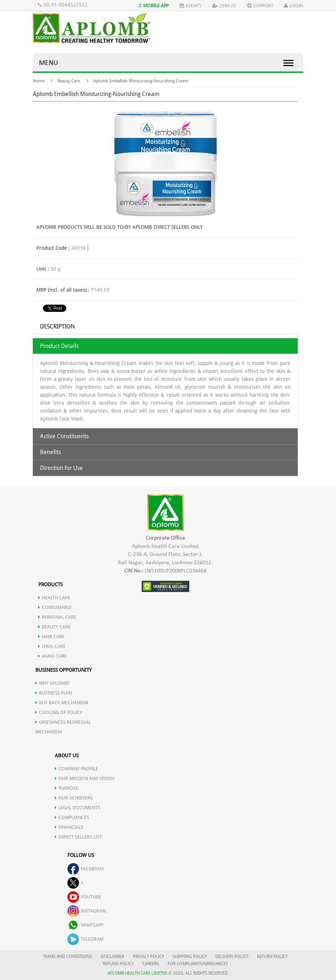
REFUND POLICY (118, 964)
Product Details (59, 346)
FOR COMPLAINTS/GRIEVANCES (198, 964)
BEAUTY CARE (54, 627)
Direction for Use (61, 468)
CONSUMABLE (55, 607)
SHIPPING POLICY (190, 957)
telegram (85, 939)
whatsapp (85, 925)
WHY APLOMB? (53, 683)
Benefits (50, 452)
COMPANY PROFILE (76, 769)
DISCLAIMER (112, 957)
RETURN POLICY (272, 957)
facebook (86, 869)
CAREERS (151, 964)
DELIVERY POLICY (232, 957)
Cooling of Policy (59, 712)
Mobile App (154, 6)
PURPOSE (67, 788)
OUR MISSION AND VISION (85, 778)
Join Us (224, 6)
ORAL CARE (52, 646)
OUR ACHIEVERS (74, 798)
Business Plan (54, 693)
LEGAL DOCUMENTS (78, 808)
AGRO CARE (52, 656)
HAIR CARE (51, 637)
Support (260, 6)
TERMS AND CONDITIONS (67, 957)
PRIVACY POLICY (148, 957)
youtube (84, 897)
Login (294, 6)
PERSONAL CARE (57, 617)
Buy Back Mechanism (62, 703)
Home (39, 81)
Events (191, 6)
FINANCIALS (69, 827)
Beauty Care (69, 81)
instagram (87, 911)
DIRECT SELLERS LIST (78, 837)
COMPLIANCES (72, 817)
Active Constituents (64, 436)
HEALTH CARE (54, 598)
